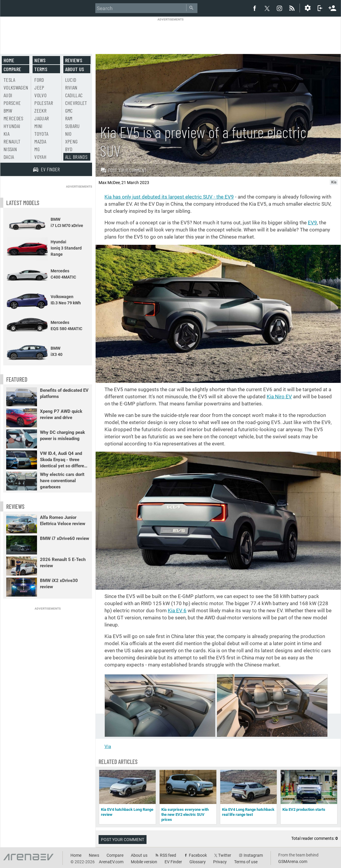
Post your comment (124, 170)
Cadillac (74, 95)
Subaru (73, 126)
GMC (69, 111)
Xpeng (71, 141)
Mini (38, 126)
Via (108, 746)
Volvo (40, 95)
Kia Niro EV (279, 397)
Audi (8, 95)
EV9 (312, 223)
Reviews (74, 60)
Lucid (71, 80)
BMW (8, 111)
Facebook (198, 855)
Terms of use (246, 862)
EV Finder (173, 862)
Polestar (44, 103)
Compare (12, 69)
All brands (76, 157)
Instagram (253, 855)
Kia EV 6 (177, 610)
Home (9, 60)
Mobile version (144, 862)
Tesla (9, 80)
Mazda (40, 141)
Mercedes (13, 118)
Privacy (220, 862)
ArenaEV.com (111, 862)
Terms (41, 69)
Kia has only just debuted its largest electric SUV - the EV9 (169, 197)
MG (37, 149)
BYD (69, 149)
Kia (7, 134)
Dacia (9, 157)
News (40, 60)
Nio (68, 134)
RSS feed (168, 855)
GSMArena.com (293, 861)
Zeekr (40, 111)
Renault (12, 141)
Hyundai (12, 126)
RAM (69, 118)
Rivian (71, 87)
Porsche (12, 103)
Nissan (10, 149)
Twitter (225, 855)
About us (75, 69)
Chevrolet (76, 103)
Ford (39, 80)
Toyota (41, 134)
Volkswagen (16, 87)
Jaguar (42, 118)
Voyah (40, 157)
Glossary (198, 862)
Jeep (39, 87)
